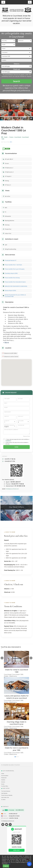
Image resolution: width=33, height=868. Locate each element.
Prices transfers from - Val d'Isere (13, 265)
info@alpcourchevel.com (12, 489)
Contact (25, 857)
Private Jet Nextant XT (11, 260)
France (12, 137)
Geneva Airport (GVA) (10, 290)
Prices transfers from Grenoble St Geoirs (15, 282)
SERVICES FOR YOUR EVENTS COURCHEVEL (16, 286)
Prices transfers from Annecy (12, 278)
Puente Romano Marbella (7, 795)
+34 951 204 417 (13, 814)
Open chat (16, 850)
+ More (6, 343)
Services (3, 782)
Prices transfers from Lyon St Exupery (15, 269)
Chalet (6, 137)
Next (31, 119)
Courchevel (18, 137)
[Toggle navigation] (30, 2)
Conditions (8, 441)
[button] (17, 371)
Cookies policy (14, 857)
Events (3, 784)
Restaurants (4, 778)
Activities (3, 780)
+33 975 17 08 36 (13, 818)
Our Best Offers (5, 786)
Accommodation (5, 776)
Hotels (3, 774)
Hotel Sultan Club (5, 797)
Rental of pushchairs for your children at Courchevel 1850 (15, 296)
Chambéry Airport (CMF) (11, 273)
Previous (2, 119)
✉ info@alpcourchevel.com (8, 821)
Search (17, 81)
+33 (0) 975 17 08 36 (14, 816)
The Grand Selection (6, 791)
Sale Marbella (4, 793)
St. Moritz (3, 800)
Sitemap (8, 857)
